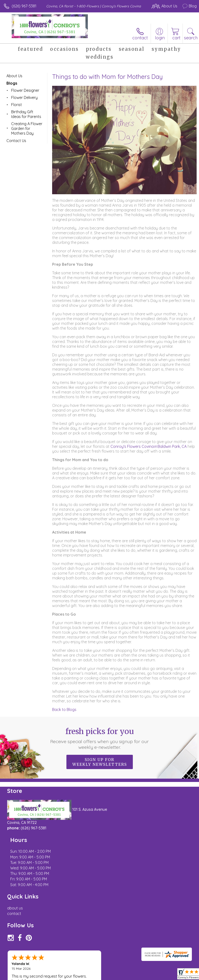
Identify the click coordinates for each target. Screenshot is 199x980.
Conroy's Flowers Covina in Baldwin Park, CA (149, 446)
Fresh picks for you (99, 738)
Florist (17, 105)
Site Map (109, 978)
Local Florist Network (80, 978)
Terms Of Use (18, 978)
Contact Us (16, 141)
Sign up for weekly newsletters (100, 762)
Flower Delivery (24, 97)
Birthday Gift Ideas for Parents (26, 114)
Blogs (12, 83)
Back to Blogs (64, 709)
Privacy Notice (46, 978)
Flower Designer (25, 90)
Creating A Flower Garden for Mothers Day (27, 128)
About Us (14, 76)
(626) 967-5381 (24, 6)
